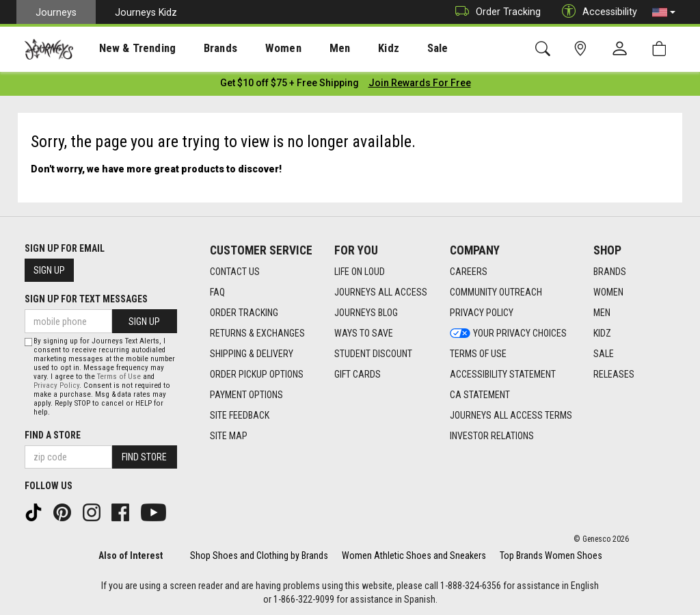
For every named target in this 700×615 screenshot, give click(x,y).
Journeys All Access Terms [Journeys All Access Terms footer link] (511, 414)
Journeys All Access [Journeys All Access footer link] (381, 291)
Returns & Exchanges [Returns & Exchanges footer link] (257, 332)
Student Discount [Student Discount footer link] (373, 352)
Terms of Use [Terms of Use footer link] (478, 352)
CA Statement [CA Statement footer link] (480, 393)
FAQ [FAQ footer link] (217, 291)
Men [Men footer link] (602, 311)
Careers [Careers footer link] (469, 270)
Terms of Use (119, 376)
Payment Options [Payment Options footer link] (246, 393)
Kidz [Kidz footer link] (602, 332)
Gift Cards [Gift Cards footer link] (358, 373)
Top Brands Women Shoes (551, 555)
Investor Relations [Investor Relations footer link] (492, 434)
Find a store (53, 434)
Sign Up (49, 270)
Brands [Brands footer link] (610, 270)
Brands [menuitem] (201, 49)
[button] (664, 12)
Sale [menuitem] (395, 49)
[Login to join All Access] (290, 82)
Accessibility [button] (596, 12)
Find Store (144, 456)
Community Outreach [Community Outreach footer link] (496, 291)
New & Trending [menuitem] (126, 49)
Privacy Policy (56, 385)
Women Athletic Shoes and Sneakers (414, 555)
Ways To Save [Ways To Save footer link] (364, 332)
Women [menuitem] (258, 49)
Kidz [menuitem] (352, 49)
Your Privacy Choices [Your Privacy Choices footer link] (508, 332)
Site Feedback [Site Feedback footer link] (240, 414)
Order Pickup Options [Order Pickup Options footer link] (257, 373)
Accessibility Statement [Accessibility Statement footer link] (503, 373)
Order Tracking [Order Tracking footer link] (244, 311)
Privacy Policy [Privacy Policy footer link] (482, 311)
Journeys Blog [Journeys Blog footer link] (366, 311)
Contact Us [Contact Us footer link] (235, 270)
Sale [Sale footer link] (604, 352)
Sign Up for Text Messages (86, 298)
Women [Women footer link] (608, 291)
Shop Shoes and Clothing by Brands (259, 555)
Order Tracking (495, 12)
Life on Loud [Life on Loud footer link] (360, 270)
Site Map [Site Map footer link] (229, 434)
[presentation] (126, 48)
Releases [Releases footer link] (614, 373)
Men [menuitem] (308, 49)
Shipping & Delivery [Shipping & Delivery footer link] (252, 352)
